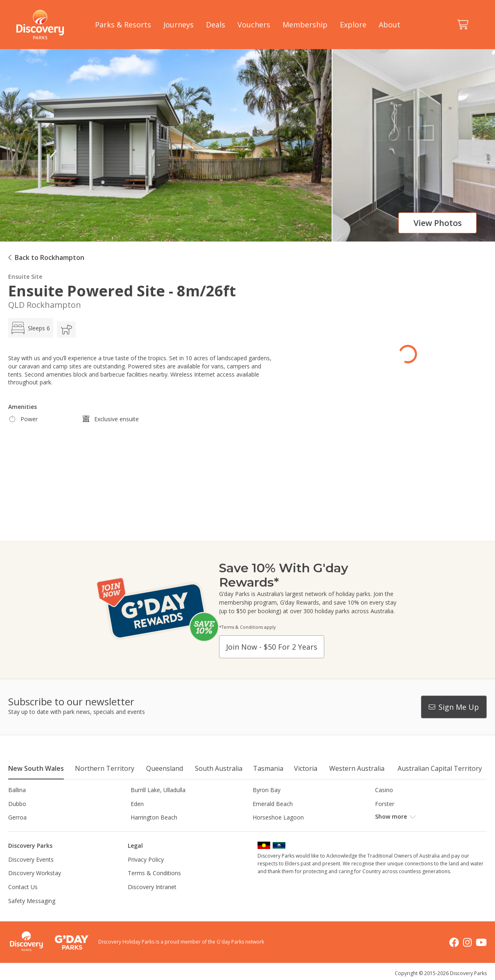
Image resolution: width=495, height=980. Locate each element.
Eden (137, 804)
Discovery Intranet (152, 887)
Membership (305, 25)
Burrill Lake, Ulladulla (158, 790)
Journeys (179, 25)
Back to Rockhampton (50, 257)
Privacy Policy (146, 859)
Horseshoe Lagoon (278, 817)
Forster (385, 804)
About (390, 25)
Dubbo (17, 804)
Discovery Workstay (35, 873)
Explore (353, 25)
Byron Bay (267, 790)
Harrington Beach (154, 817)
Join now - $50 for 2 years (272, 647)
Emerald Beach (273, 804)
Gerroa (17, 817)
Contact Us (23, 887)
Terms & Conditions (154, 873)
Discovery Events (31, 859)
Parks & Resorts (123, 25)
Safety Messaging (32, 901)
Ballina (17, 790)
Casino (384, 790)
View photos (438, 223)
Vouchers (254, 25)
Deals (216, 25)
